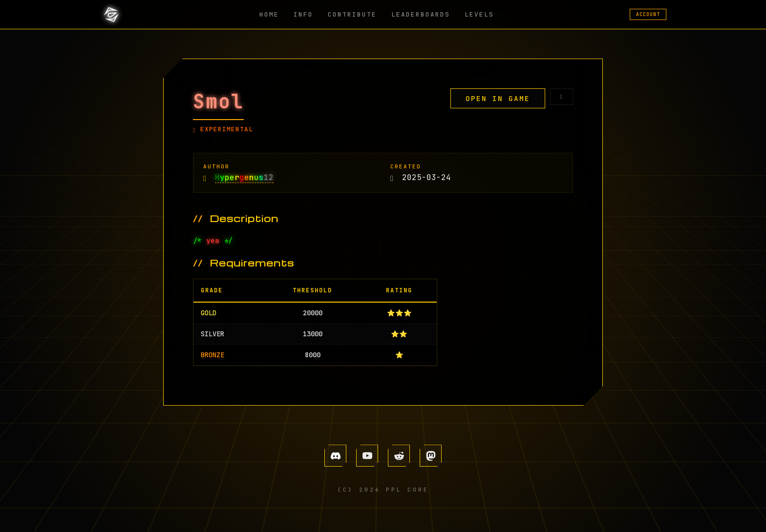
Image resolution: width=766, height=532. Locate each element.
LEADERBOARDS (421, 14)
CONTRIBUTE (352, 14)
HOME (269, 14)
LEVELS (479, 14)
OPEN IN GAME (498, 98)
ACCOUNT (648, 14)
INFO (303, 14)
